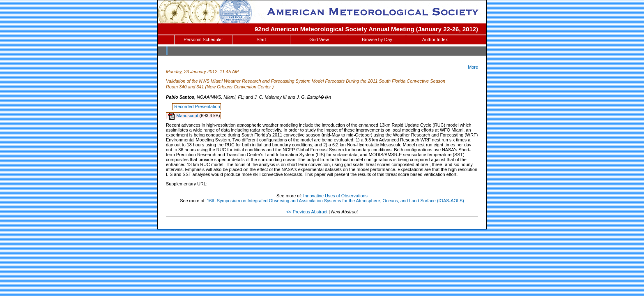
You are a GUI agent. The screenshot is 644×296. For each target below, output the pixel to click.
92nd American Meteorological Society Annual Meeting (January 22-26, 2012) (366, 29)
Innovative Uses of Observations (335, 196)
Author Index (435, 39)
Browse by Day (377, 39)
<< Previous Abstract (307, 212)
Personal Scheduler (203, 39)
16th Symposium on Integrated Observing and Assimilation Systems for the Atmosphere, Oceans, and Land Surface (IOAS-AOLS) (336, 201)
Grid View (319, 39)
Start (261, 39)
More (473, 67)
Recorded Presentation (197, 106)
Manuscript (188, 116)
